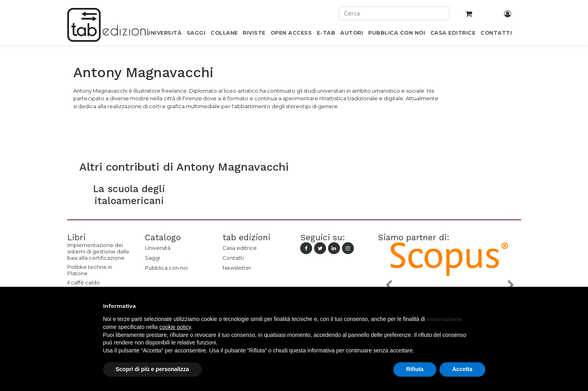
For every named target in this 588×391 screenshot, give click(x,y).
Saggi (152, 258)
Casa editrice (240, 248)
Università (158, 248)
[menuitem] (164, 34)
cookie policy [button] (175, 327)
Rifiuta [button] (415, 369)
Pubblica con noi (166, 268)
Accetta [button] (462, 369)
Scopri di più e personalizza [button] (152, 369)
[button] (389, 285)
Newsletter (237, 268)
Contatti (233, 258)
